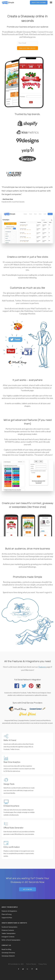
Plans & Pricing (6, 914)
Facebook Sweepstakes (10, 927)
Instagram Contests (8, 937)
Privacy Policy (43, 964)
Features (42, 667)
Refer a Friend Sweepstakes (11, 940)
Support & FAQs (7, 918)
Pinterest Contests (8, 930)
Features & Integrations (9, 911)
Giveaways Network (8, 956)
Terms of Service (31, 964)
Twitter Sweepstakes (9, 933)
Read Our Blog (6, 949)
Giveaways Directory (8, 953)
